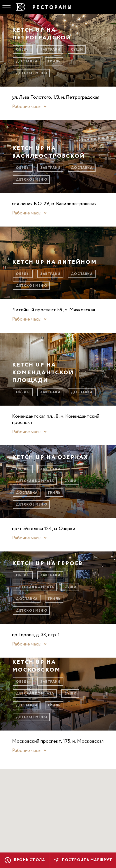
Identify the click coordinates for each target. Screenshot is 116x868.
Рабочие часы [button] (27, 107)
